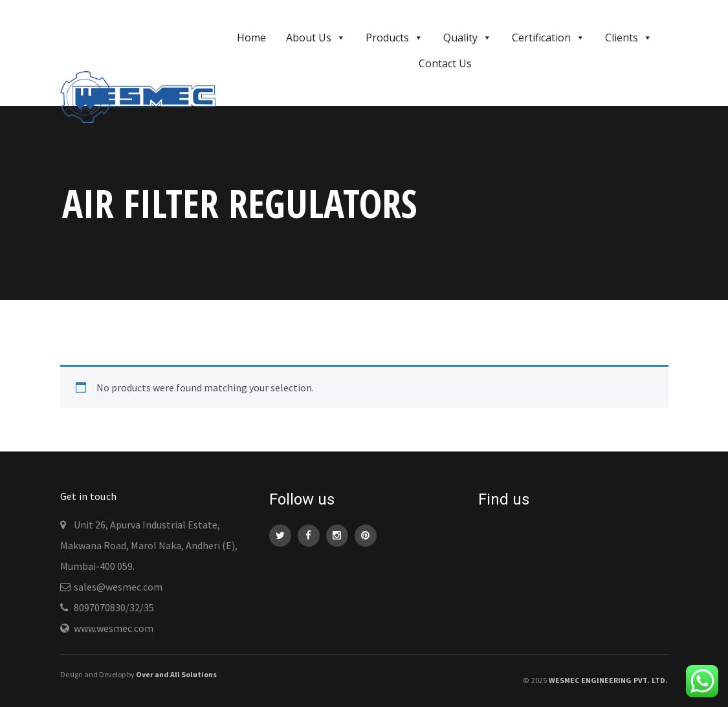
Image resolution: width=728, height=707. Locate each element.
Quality (468, 38)
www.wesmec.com (114, 628)
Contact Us (445, 63)
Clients (629, 38)
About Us (316, 38)
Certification (548, 38)
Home (251, 38)
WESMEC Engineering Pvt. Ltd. (609, 680)
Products (394, 38)
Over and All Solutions (176, 674)
